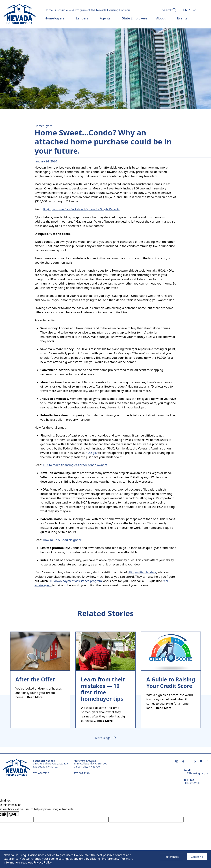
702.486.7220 (41, 773)
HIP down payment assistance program (75, 581)
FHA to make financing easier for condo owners (75, 465)
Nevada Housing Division (17, 768)
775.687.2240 (82, 773)
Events (182, 18)
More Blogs (103, 738)
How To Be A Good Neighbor (62, 540)
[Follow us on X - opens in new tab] (183, 761)
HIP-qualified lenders (142, 572)
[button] (185, 10)
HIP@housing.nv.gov (196, 773)
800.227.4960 (192, 783)
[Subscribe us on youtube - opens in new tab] (201, 761)
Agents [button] (105, 18)
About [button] (161, 18)
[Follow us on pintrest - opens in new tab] (195, 761)
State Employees (135, 18)
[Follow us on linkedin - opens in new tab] (207, 761)
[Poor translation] (13, 814)
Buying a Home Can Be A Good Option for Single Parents (81, 209)
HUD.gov (92, 453)
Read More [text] (35, 697)
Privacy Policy (42, 862)
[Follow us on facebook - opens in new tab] (189, 761)
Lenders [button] (82, 18)
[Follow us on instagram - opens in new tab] (177, 761)
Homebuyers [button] (54, 18)
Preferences (171, 857)
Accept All (197, 857)
